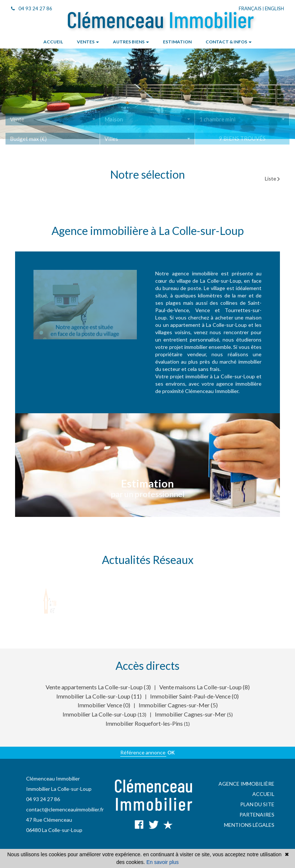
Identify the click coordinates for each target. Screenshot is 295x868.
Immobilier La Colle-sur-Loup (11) (99, 696)
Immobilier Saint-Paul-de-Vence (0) (194, 696)
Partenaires (257, 815)
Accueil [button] (53, 42)
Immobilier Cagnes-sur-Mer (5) (178, 705)
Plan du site (257, 804)
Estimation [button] (177, 42)
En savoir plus (163, 862)
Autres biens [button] (131, 42)
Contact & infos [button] (229, 42)
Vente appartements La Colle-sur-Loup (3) (98, 687)
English (274, 8)
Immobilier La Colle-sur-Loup (100, 714)
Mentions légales (249, 825)
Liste (272, 178)
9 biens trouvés (242, 143)
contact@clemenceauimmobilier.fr (65, 809)
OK (171, 753)
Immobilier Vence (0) (104, 705)
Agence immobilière (246, 784)
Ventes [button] (88, 42)
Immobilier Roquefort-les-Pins (145, 723)
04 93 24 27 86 (32, 8)
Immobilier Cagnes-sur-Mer (191, 714)
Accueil (263, 794)
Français (250, 8)
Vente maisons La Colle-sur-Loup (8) (205, 687)
